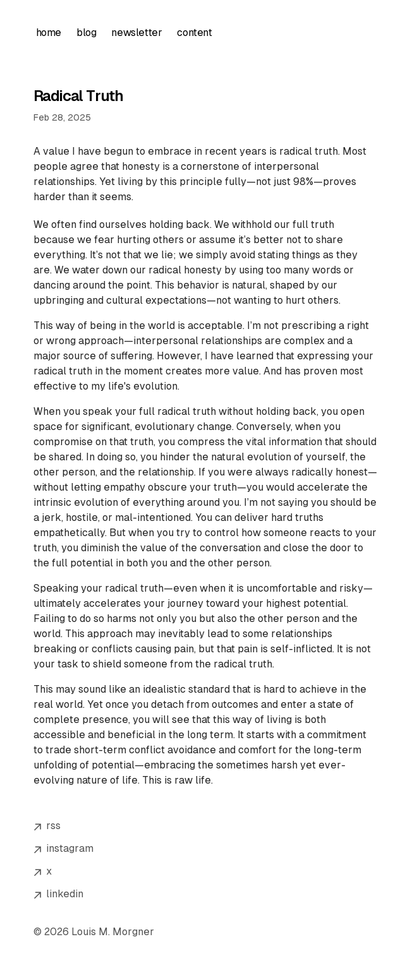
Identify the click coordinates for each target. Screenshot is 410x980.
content (194, 33)
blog (86, 33)
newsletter (136, 33)
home (49, 33)
